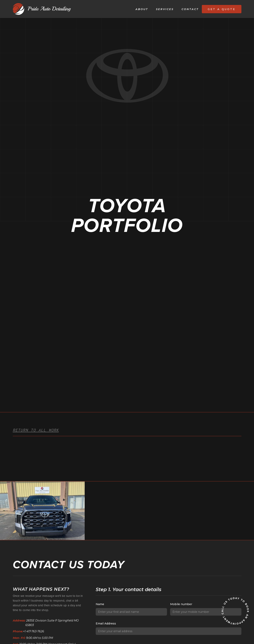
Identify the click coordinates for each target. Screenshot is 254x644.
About (142, 9)
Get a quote (222, 9)
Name (100, 604)
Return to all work (36, 430)
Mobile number (181, 604)
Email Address (106, 623)
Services (165, 9)
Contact (190, 9)
